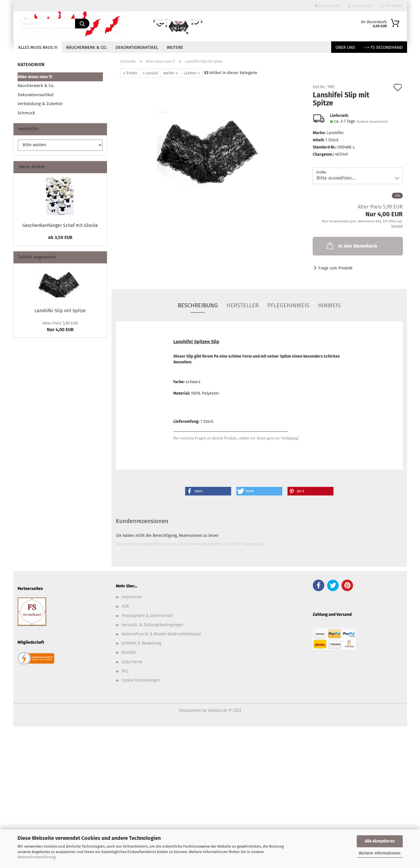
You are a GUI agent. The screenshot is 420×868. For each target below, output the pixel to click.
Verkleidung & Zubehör (40, 104)
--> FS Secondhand (383, 47)
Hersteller (243, 305)
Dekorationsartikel (137, 47)
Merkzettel (392, 6)
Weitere (175, 47)
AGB (125, 606)
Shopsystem (190, 710)
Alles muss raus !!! (38, 47)
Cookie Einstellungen (141, 680)
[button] (208, 491)
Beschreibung (198, 305)
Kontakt (129, 652)
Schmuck (26, 113)
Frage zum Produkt (335, 268)
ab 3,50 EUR (60, 237)
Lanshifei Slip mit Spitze (60, 311)
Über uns (345, 47)
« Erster (130, 73)
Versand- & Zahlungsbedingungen (153, 625)
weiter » (171, 73)
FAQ (125, 671)
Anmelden (254, 544)
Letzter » (192, 73)
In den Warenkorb (351, 246)
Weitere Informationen (380, 853)
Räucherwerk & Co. (87, 47)
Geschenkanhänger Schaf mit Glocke (60, 225)
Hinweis (329, 305)
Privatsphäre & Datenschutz (147, 616)
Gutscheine (132, 662)
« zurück (150, 73)
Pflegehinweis (288, 305)
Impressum (132, 597)
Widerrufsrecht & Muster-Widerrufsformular (161, 634)
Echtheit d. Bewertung (141, 643)
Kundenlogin (360, 6)
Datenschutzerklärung (37, 857)
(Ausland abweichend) (372, 122)
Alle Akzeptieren (380, 841)
